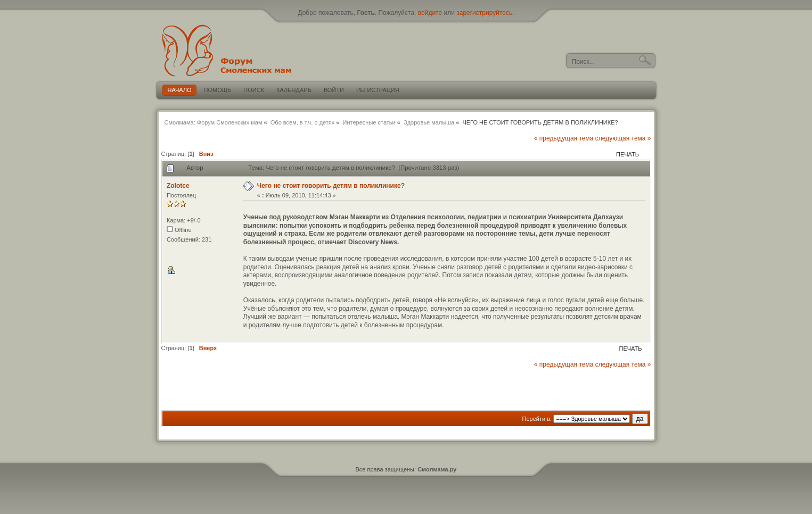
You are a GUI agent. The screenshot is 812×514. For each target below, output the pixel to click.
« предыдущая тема (564, 138)
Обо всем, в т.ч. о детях (303, 122)
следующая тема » (623, 138)
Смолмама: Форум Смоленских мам (214, 122)
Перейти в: (537, 419)
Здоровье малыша (429, 122)
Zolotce (178, 186)
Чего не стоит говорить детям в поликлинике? (331, 186)
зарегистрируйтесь (484, 13)
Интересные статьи (369, 122)
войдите (430, 13)
